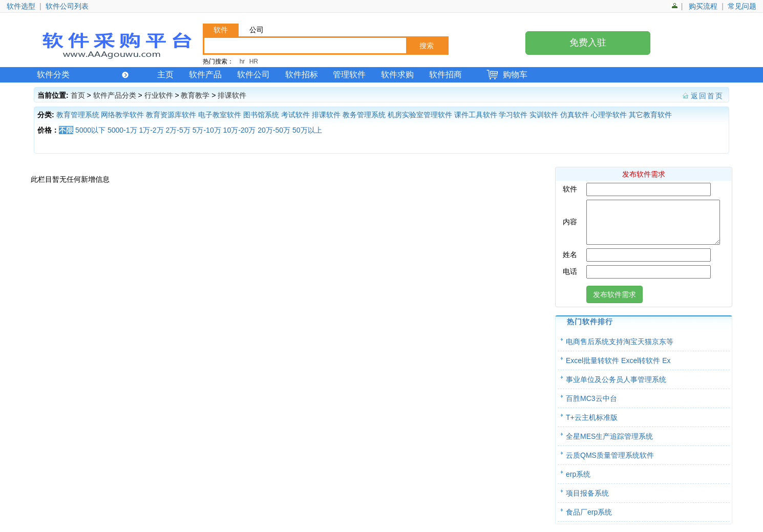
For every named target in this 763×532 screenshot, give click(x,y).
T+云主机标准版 (592, 425)
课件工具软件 (476, 115)
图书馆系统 (261, 115)
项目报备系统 (587, 501)
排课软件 (232, 95)
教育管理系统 (78, 115)
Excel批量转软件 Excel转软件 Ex (618, 368)
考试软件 (295, 115)
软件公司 (253, 75)
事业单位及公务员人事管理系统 (616, 387)
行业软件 (159, 95)
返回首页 (707, 96)
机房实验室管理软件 (420, 115)
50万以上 (307, 130)
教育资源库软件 (171, 115)
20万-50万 (274, 130)
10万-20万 (240, 130)
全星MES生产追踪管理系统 (609, 444)
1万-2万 (151, 130)
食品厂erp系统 (589, 520)
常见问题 (742, 6)
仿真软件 (575, 115)
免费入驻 (588, 42)
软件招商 (446, 75)
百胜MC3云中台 (591, 406)
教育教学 (195, 95)
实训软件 (544, 115)
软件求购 (397, 75)
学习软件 (513, 115)
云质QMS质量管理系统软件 (610, 463)
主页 (165, 75)
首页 (78, 95)
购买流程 (703, 6)
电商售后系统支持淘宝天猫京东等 (620, 349)
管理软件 (349, 75)
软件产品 (205, 75)
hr (242, 61)
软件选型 (21, 6)
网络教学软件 (122, 115)
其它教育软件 (650, 115)
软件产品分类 (115, 95)
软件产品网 (116, 45)
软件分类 (83, 75)
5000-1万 (122, 130)
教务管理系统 (364, 115)
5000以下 (90, 130)
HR (254, 61)
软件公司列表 (67, 6)
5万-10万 (207, 130)
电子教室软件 (220, 115)
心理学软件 (609, 115)
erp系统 (578, 482)
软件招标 (302, 75)
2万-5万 (178, 130)
